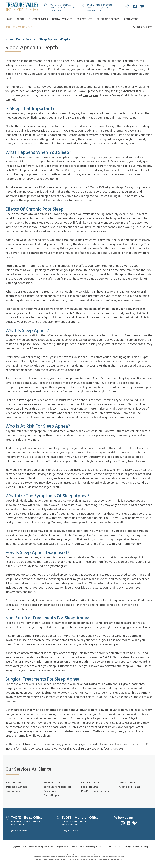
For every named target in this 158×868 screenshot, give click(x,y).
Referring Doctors (108, 19)
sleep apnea (90, 96)
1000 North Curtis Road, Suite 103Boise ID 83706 (62, 9)
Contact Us (131, 19)
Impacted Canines (16, 787)
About (20, 19)
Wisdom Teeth (15, 783)
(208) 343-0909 (143, 27)
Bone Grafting (52, 783)
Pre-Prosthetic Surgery (95, 791)
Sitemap (145, 847)
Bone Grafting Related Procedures (57, 789)
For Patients (84, 19)
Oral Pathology (90, 783)
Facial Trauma (89, 787)
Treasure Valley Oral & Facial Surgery (46, 847)
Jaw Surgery (13, 791)
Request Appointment (19, 27)
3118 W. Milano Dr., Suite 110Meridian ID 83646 (98, 9)
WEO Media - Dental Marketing (81, 847)
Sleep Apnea (127, 783)
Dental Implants (62, 19)
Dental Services (38, 19)
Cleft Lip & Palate (130, 787)
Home (9, 19)
